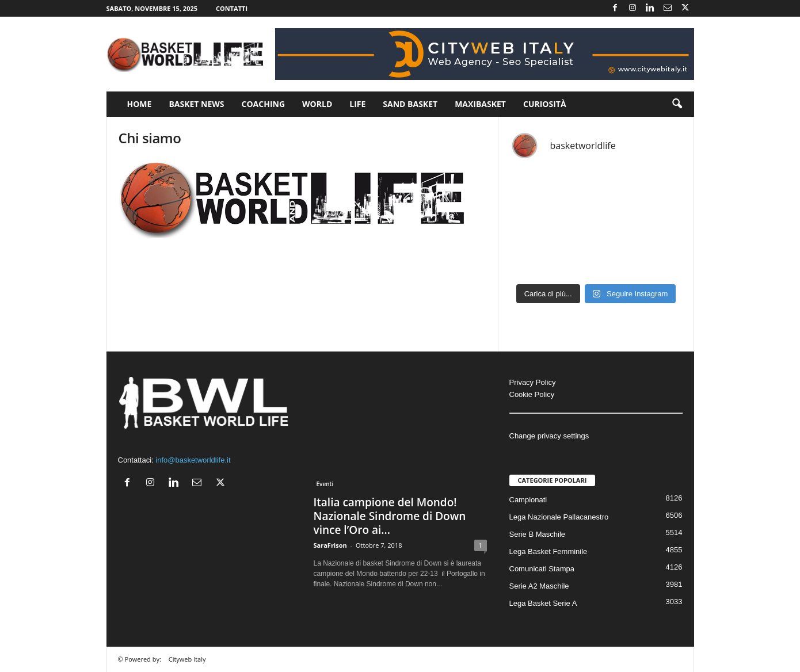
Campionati (528, 500)
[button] (677, 104)
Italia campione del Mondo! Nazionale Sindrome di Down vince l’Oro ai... (390, 516)
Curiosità (545, 104)
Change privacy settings (549, 436)
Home (140, 104)
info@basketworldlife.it (193, 460)
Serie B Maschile (538, 534)
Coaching (264, 104)
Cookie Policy (532, 394)
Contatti (232, 8)
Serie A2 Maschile (539, 586)
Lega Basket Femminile (548, 551)
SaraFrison (330, 545)
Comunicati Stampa (542, 569)
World (317, 104)
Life (357, 104)
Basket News (196, 104)
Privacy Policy (533, 382)
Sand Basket (410, 104)
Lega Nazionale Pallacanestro (559, 517)
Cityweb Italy (187, 659)
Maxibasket (480, 104)
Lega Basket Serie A (543, 603)
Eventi (325, 484)
